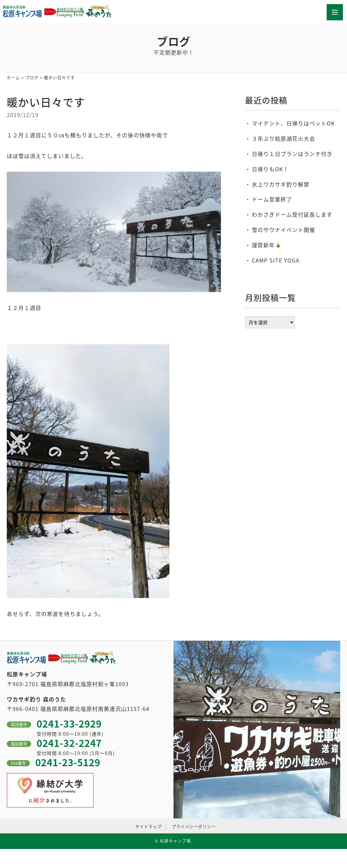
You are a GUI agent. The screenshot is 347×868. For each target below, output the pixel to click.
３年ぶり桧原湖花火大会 (283, 138)
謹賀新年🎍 (267, 245)
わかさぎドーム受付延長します (292, 214)
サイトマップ (148, 827)
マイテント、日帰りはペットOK (293, 123)
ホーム (13, 78)
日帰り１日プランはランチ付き (292, 154)
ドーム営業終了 (272, 199)
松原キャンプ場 (175, 841)
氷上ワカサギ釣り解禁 (281, 184)
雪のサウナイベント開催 (283, 230)
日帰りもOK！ (270, 169)
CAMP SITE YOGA (276, 260)
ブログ (32, 78)
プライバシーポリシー (194, 827)
